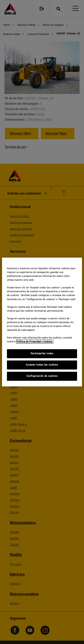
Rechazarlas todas (42, 354)
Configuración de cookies (42, 376)
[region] (42, 322)
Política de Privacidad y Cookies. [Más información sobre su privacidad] (35, 342)
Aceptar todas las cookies (42, 365)
